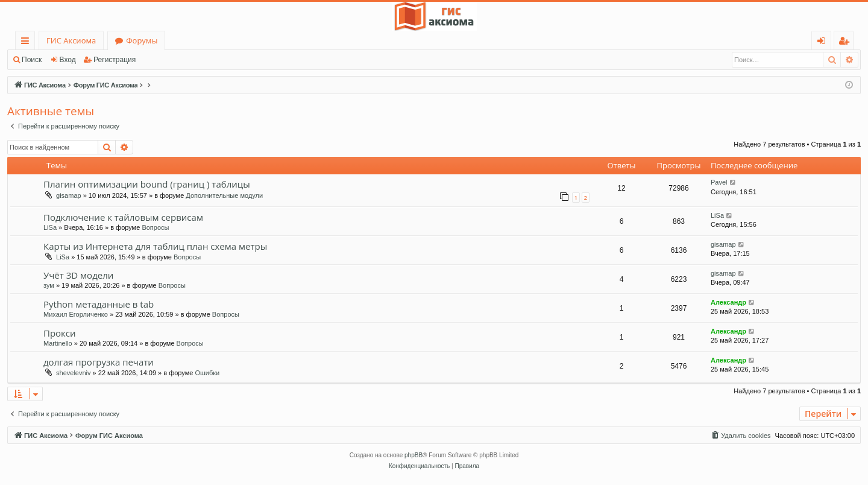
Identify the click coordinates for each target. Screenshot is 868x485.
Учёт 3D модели (78, 275)
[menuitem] (740, 436)
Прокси (60, 333)
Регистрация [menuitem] (847, 43)
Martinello (58, 343)
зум (49, 285)
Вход (68, 60)
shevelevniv (73, 373)
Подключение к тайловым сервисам (123, 217)
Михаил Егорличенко (76, 314)
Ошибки (207, 373)
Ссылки (27, 43)
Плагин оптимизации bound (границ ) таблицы (147, 184)
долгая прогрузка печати (99, 362)
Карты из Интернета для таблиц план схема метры (155, 246)
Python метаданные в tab (99, 304)
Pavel (719, 182)
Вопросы (155, 227)
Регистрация (115, 60)
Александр (728, 302)
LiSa (50, 227)
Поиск (32, 60)
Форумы (142, 40)
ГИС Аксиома (71, 40)
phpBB (414, 455)
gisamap (69, 195)
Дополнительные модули (224, 195)
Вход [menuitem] (824, 43)
